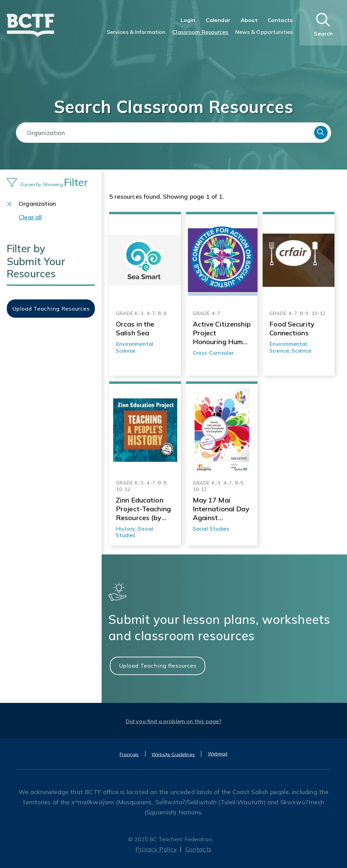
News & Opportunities (264, 32)
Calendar (218, 20)
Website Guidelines (173, 754)
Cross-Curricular (213, 353)
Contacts (280, 20)
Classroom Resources (200, 32)
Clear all (30, 217)
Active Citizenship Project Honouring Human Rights (222, 333)
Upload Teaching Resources (158, 665)
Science (302, 351)
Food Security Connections (292, 328)
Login (188, 20)
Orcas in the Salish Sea (135, 328)
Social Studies (135, 532)
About (249, 20)
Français (129, 754)
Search (321, 133)
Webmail (218, 754)
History (126, 529)
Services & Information (136, 32)
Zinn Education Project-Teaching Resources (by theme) (143, 509)
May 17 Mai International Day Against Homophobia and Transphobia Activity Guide (221, 509)
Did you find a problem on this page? (174, 721)
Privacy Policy (156, 849)
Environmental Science (135, 347)
